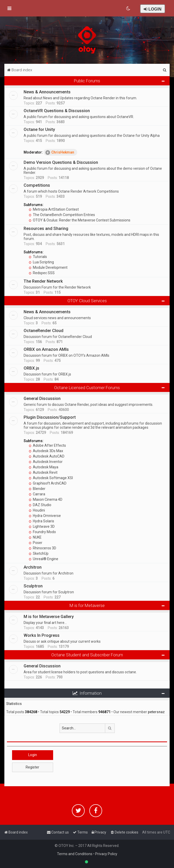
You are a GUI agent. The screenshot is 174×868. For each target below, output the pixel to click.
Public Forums (87, 81)
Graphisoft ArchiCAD (48, 483)
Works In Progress (42, 635)
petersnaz (156, 712)
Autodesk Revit (43, 472)
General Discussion (42, 398)
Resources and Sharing (46, 228)
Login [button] (33, 755)
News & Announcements (47, 92)
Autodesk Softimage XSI (51, 478)
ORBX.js (31, 368)
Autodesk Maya (43, 467)
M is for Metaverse (87, 605)
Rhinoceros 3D (42, 548)
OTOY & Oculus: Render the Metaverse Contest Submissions (80, 220)
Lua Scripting (41, 262)
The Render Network (43, 281)
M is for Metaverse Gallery (49, 616)
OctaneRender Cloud (43, 330)
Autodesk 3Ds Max (46, 451)
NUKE (35, 537)
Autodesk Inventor (46, 462)
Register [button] (32, 767)
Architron (33, 567)
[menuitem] (128, 8)
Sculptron (33, 586)
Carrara (37, 494)
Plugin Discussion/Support (50, 417)
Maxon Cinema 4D (46, 499)
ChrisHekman (60, 153)
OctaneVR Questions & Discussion (57, 111)
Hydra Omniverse (45, 516)
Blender (37, 489)
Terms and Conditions (75, 854)
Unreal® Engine (43, 559)
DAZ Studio (40, 505)
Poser (36, 543)
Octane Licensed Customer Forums (87, 388)
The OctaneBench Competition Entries (62, 215)
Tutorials (38, 257)
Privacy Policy (106, 854)
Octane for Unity (39, 129)
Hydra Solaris (41, 521)
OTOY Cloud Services (87, 301)
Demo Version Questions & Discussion (61, 162)
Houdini (37, 510)
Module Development (48, 267)
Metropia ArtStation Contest (54, 209)
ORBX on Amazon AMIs (46, 349)
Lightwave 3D (42, 526)
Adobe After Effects (47, 445)
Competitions (37, 185)
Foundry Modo (42, 532)
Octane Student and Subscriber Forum (87, 655)
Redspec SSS (42, 273)
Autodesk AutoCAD (47, 456)
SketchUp (39, 553)
